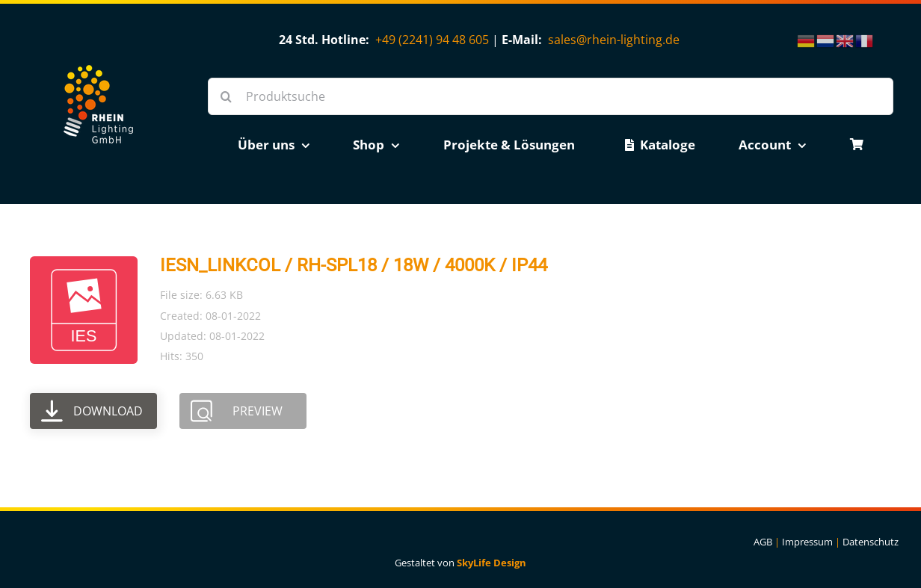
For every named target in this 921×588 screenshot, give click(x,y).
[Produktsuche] (551, 96)
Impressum (807, 542)
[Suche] (227, 96)
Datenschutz (871, 542)
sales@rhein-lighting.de (614, 40)
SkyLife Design (492, 563)
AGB (763, 542)
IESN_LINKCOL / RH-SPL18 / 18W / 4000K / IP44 (354, 265)
